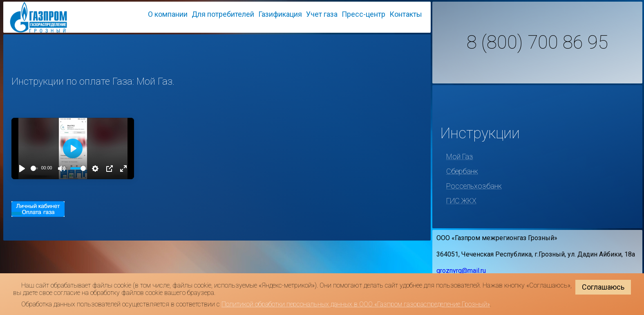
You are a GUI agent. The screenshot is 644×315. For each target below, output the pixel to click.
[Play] (22, 169)
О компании (168, 14)
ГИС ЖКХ (461, 201)
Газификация (280, 14)
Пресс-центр (363, 14)
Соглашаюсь (603, 287)
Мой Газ (460, 156)
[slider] (34, 168)
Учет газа (322, 14)
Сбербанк (462, 171)
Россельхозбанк (474, 186)
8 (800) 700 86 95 (537, 43)
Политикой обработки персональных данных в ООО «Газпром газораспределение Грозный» (356, 304)
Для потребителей (223, 14)
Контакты (406, 14)
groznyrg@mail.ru (461, 271)
